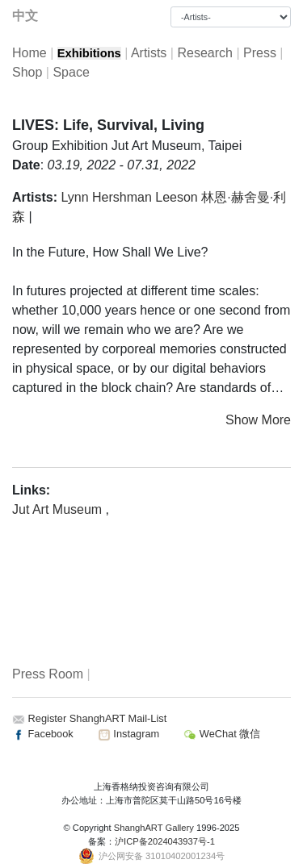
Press (260, 53)
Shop (27, 72)
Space (71, 72)
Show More (258, 420)
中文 (25, 16)
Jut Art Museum (59, 509)
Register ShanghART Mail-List (98, 718)
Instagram (128, 734)
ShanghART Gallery (154, 828)
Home (29, 53)
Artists (149, 53)
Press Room (48, 674)
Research (204, 53)
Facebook (43, 734)
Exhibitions (89, 53)
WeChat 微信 (222, 734)
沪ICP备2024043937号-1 (165, 841)
